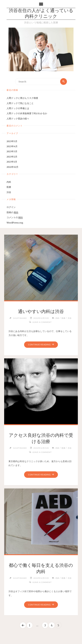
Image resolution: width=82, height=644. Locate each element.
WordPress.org (15, 223)
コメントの (15, 217)
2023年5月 (12, 141)
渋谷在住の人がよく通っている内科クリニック (41, 14)
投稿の (12, 212)
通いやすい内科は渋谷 (41, 311)
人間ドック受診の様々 (18, 119)
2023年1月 (12, 162)
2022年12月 (12, 167)
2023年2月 (12, 157)
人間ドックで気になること (20, 103)
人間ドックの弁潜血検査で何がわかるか (27, 113)
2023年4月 (12, 146)
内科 (9, 182)
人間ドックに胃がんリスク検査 (22, 98)
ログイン (11, 207)
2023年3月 (12, 151)
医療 (9, 187)
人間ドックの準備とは (18, 108)
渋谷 (9, 192)
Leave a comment (42, 322)
